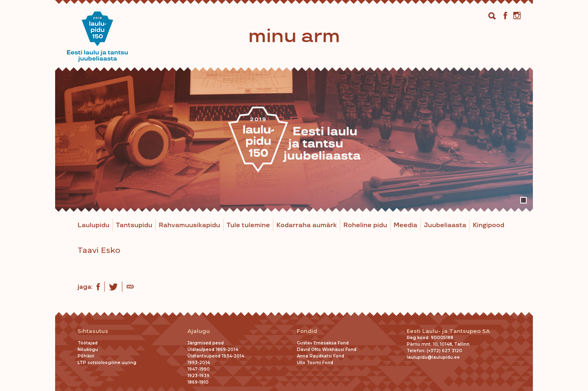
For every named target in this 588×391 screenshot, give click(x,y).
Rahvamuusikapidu (189, 225)
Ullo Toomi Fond (315, 363)
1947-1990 (199, 369)
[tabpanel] (294, 140)
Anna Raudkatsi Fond (321, 356)
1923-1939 (198, 376)
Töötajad (88, 343)
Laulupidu (94, 225)
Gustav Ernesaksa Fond (323, 343)
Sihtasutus (93, 331)
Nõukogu (88, 350)
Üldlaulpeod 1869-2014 (213, 350)
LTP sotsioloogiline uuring (107, 363)
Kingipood (489, 225)
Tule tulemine (248, 225)
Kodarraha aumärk (307, 225)
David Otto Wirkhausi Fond (327, 350)
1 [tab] (523, 200)
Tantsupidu (134, 225)
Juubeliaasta (445, 225)
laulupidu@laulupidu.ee (433, 357)
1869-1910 (198, 382)
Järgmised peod (206, 343)
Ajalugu (199, 331)
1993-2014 (199, 363)
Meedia (405, 225)
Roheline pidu (365, 225)
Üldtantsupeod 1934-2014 (216, 356)
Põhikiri (86, 356)
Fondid (307, 331)
